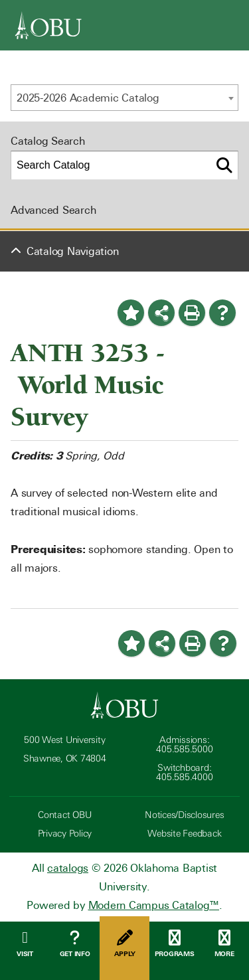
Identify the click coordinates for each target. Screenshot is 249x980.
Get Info (75, 944)
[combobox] (124, 98)
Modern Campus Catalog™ (154, 905)
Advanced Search (53, 210)
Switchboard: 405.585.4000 (184, 773)
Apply (124, 944)
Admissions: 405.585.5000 (184, 745)
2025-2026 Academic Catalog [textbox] (88, 98)
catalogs (68, 868)
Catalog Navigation (73, 251)
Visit (25, 944)
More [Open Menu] (224, 944)
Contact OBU (64, 815)
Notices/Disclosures (184, 815)
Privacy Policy (65, 834)
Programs (174, 944)
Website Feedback (184, 834)
